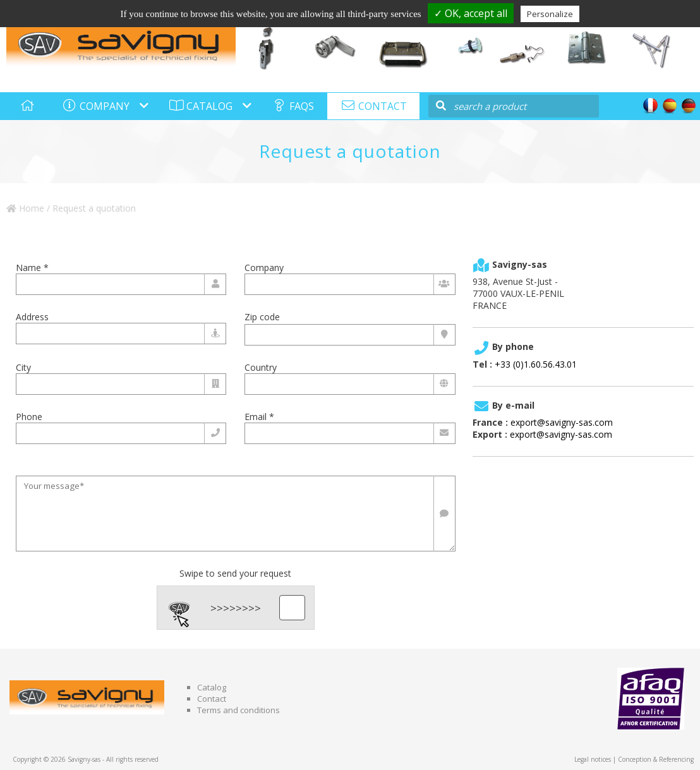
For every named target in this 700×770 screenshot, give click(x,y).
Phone (29, 417)
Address (32, 317)
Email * (259, 417)
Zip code (262, 317)
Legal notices (593, 759)
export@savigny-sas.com (562, 422)
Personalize (550, 14)
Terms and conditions (238, 710)
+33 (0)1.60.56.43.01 (536, 364)
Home (25, 208)
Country (261, 367)
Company (264, 268)
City (23, 367)
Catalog (212, 687)
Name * (32, 268)
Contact (212, 699)
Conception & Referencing (656, 759)
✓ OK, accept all (471, 13)
